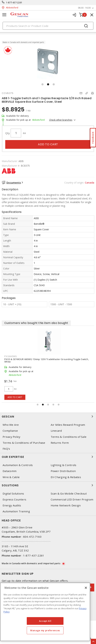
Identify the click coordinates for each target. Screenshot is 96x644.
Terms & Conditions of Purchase (24, 443)
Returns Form (60, 443)
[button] (42, 84)
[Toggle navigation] (4, 15)
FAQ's (6, 449)
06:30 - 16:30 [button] (84, 8)
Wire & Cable (11, 477)
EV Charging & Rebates (66, 477)
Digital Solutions (13, 494)
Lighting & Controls (64, 465)
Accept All (45, 621)
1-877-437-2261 (14, 3)
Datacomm (10, 471)
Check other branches (61, 120)
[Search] (48, 26)
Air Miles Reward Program (68, 425)
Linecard (56, 431)
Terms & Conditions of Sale (69, 437)
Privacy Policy (12, 437)
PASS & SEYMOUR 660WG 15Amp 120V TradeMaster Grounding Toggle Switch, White (47, 360)
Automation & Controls (18, 465)
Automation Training (16, 511)
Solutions (48, 485)
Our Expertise (48, 457)
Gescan (48, 416)
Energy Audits (12, 505)
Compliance (10, 431)
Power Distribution (63, 471)
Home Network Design (66, 505)
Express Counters (14, 500)
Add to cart (48, 144)
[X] (86, 588)
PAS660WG (11, 356)
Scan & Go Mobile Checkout (69, 494)
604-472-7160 (32, 537)
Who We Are (11, 425)
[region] (45, 612)
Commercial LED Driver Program (72, 500)
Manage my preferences (45, 630)
